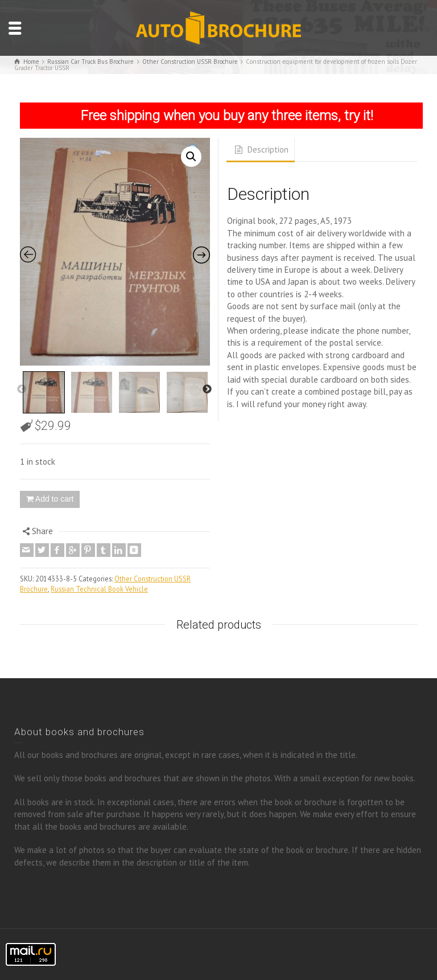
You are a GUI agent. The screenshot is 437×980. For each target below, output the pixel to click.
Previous (22, 389)
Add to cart (55, 499)
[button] (191, 157)
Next (207, 389)
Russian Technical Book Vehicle (99, 589)
